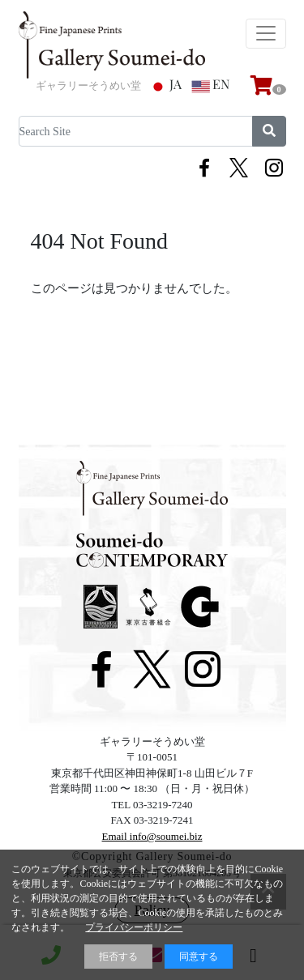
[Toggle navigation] (266, 34)
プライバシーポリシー (134, 927)
